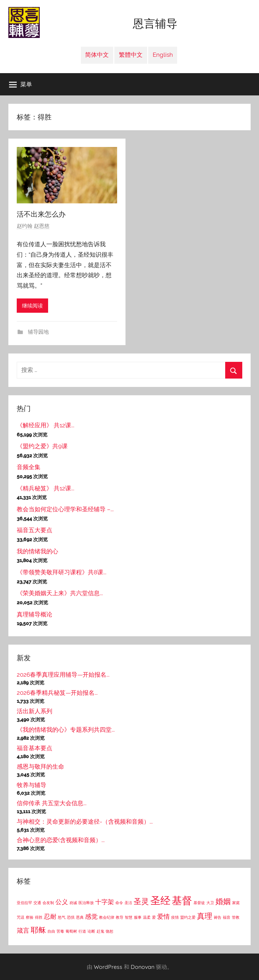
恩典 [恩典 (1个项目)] (80, 917)
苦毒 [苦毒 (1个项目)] (60, 931)
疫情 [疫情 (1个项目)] (175, 917)
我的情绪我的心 (37, 551)
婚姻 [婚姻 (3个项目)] (223, 901)
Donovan (143, 967)
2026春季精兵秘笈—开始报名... (57, 693)
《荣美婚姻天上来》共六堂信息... (60, 593)
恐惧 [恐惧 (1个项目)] (71, 917)
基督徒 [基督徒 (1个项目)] (199, 903)
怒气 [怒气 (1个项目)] (62, 917)
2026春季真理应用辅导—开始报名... (63, 675)
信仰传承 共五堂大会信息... (52, 803)
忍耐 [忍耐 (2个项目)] (50, 916)
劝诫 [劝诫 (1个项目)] (73, 903)
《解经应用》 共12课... (45, 425)
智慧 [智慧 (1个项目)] (129, 917)
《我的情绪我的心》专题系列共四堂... (66, 730)
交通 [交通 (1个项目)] (37, 903)
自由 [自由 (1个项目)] (51, 931)
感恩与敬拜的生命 (40, 767)
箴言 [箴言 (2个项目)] (23, 930)
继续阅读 (32, 306)
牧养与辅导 (32, 785)
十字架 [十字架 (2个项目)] (105, 902)
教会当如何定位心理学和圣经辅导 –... (65, 509)
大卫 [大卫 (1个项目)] (210, 903)
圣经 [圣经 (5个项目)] (160, 900)
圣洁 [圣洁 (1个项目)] (128, 903)
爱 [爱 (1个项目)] (154, 917)
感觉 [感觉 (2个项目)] (91, 916)
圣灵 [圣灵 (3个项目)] (141, 901)
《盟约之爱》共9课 (42, 446)
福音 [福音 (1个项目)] (227, 917)
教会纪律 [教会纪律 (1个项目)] (107, 917)
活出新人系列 (35, 711)
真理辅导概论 (35, 614)
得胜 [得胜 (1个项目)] (39, 917)
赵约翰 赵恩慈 (33, 226)
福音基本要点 (35, 748)
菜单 (21, 84)
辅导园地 (38, 332)
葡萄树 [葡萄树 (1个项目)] (71, 931)
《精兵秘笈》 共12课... (45, 488)
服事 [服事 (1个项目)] (138, 917)
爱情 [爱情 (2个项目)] (163, 916)
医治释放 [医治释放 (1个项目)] (86, 903)
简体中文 (97, 55)
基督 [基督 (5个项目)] (182, 900)
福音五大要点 (35, 530)
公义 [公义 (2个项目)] (62, 902)
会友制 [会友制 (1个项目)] (48, 903)
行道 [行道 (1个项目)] (82, 931)
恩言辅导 (155, 24)
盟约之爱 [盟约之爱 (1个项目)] (188, 917)
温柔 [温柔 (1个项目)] (147, 917)
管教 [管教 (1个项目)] (236, 917)
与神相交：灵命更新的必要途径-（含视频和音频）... (85, 822)
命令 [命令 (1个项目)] (119, 903)
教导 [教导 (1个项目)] (120, 917)
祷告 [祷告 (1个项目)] (218, 917)
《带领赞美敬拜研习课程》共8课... (62, 572)
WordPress (108, 967)
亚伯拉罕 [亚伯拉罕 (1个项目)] (24, 903)
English (163, 55)
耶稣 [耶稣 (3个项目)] (38, 930)
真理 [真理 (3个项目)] (205, 916)
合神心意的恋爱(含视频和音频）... (61, 840)
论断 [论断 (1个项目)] (91, 931)
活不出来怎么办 (41, 214)
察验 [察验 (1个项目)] (30, 917)
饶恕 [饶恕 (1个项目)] (109, 931)
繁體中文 (131, 55)
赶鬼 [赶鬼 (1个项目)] (100, 931)
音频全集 (29, 467)
